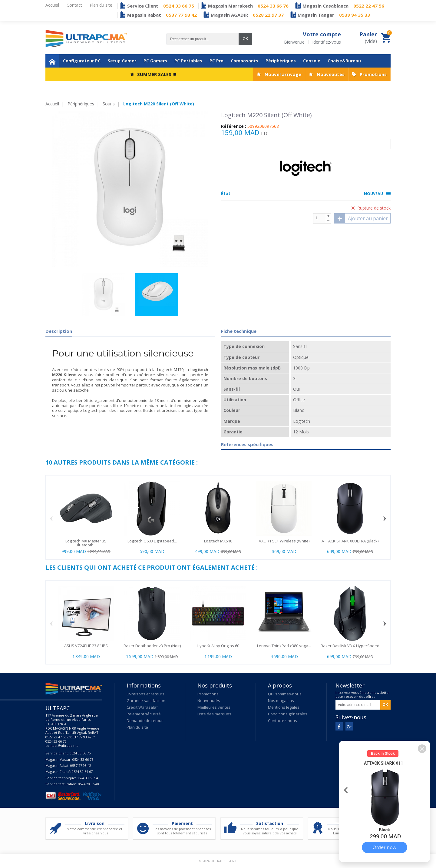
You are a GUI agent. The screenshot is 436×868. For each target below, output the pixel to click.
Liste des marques (214, 714)
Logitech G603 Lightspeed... (152, 541)
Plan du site (137, 727)
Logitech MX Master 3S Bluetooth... (86, 543)
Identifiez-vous (327, 42)
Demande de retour (145, 721)
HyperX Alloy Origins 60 (218, 646)
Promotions (373, 74)
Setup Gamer (122, 61)
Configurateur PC (82, 61)
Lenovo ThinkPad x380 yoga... (284, 646)
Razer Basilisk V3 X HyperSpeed (350, 646)
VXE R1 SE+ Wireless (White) (284, 541)
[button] (422, 749)
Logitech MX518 (218, 541)
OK (245, 39)
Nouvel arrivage (283, 74)
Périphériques (281, 61)
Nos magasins (281, 701)
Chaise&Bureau (344, 61)
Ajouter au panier (361, 218)
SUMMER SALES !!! (157, 74)
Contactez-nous (282, 721)
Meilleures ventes (214, 707)
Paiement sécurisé (144, 714)
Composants (244, 61)
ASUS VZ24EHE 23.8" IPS (86, 646)
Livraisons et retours (145, 694)
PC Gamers (155, 61)
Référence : (234, 126)
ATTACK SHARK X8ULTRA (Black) (350, 541)
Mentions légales (284, 707)
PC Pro (216, 61)
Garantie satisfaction (146, 701)
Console (312, 61)
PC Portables (188, 61)
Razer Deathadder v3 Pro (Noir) (152, 646)
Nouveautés (331, 74)
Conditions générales (288, 714)
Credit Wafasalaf (142, 707)
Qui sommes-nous (285, 694)
